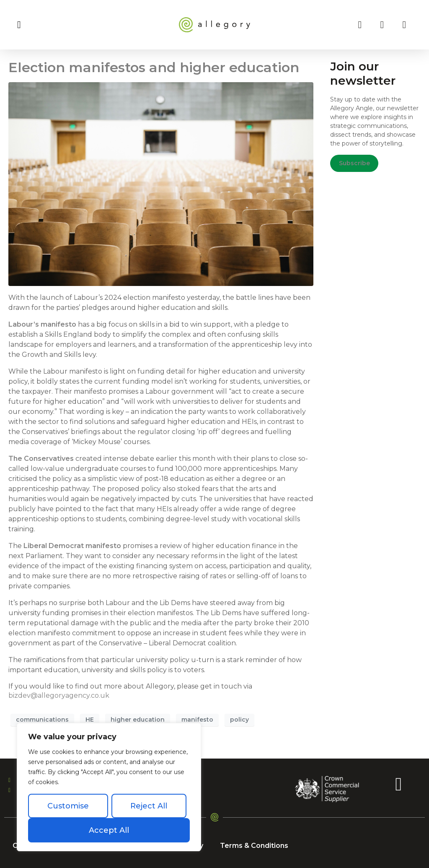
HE (90, 720)
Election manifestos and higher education (154, 67)
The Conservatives (41, 459)
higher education (138, 720)
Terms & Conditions (254, 846)
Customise (68, 806)
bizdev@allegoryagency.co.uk (59, 695)
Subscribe (354, 163)
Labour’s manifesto (42, 324)
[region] (109, 787)
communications (42, 720)
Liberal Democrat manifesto (72, 546)
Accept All (109, 830)
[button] (19, 25)
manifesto (197, 720)
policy (239, 720)
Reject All (149, 806)
